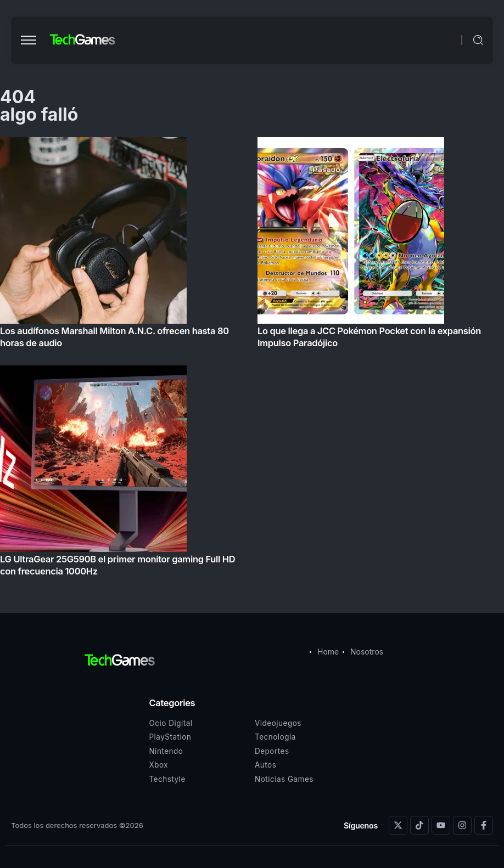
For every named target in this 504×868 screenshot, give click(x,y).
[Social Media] (398, 825)
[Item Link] (252, 360)
